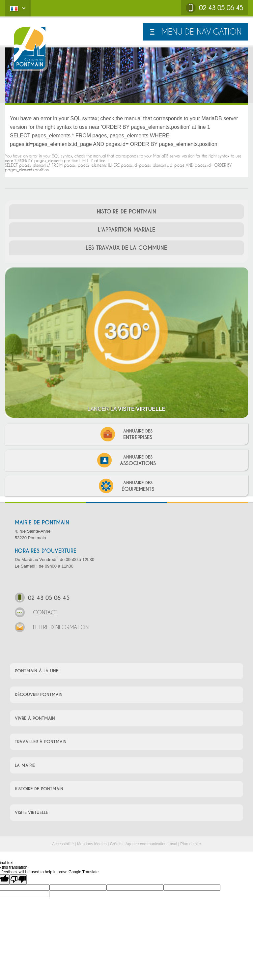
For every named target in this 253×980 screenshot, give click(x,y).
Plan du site (191, 844)
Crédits (116, 844)
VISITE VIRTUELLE (31, 812)
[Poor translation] (18, 879)
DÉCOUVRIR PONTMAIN (39, 695)
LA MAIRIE (25, 765)
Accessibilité (63, 844)
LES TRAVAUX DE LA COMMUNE (126, 248)
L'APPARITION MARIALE (126, 230)
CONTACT (36, 613)
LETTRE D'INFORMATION (52, 628)
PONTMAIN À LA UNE (37, 671)
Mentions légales (92, 844)
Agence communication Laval (151, 844)
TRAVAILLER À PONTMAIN (41, 742)
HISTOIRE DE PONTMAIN (126, 212)
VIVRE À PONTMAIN (35, 718)
